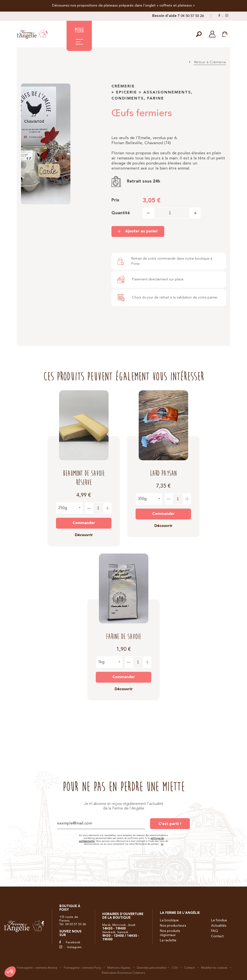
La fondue (219, 920)
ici (162, 844)
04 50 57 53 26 (192, 16)
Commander (84, 519)
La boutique (169, 920)
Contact (217, 936)
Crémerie (123, 86)
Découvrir (84, 531)
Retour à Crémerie (210, 62)
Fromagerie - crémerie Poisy (82, 968)
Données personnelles (152, 968)
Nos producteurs (173, 926)
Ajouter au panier (141, 231)
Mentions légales (119, 968)
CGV (175, 968)
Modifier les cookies (214, 968)
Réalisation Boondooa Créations (123, 973)
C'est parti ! (170, 824)
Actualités (219, 926)
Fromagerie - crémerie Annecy (37, 968)
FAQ (214, 931)
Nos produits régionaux (170, 933)
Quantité (121, 213)
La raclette (168, 940)
